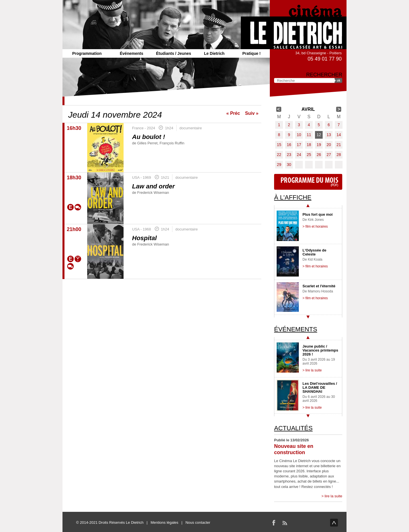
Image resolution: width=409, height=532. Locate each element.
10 (299, 135)
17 (299, 145)
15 (279, 145)
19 (319, 145)
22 (279, 155)
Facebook (274, 523)
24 (299, 155)
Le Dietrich (214, 53)
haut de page (334, 523)
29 (279, 165)
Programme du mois (308, 182)
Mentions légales (164, 522)
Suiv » (252, 113)
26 (319, 155)
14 (339, 135)
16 (289, 145)
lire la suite (333, 496)
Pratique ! (252, 53)
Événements (132, 53)
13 (329, 135)
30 (289, 165)
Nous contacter (198, 522)
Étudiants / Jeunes (174, 53)
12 (319, 135)
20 (329, 145)
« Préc (233, 113)
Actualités (293, 428)
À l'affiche (293, 197)
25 (309, 155)
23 (289, 155)
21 (339, 145)
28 (339, 155)
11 (309, 135)
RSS (285, 523)
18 (309, 145)
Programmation (87, 53)
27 (329, 155)
